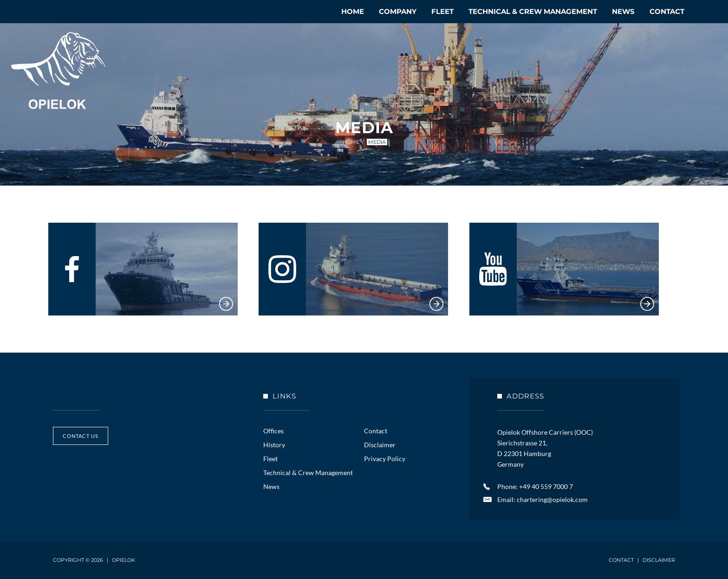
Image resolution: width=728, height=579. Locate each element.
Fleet (442, 11)
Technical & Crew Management (533, 11)
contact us (81, 436)
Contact (667, 11)
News (623, 11)
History (274, 445)
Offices (273, 431)
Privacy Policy (385, 459)
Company (398, 11)
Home (353, 11)
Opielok (58, 71)
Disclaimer (380, 445)
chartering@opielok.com (552, 499)
